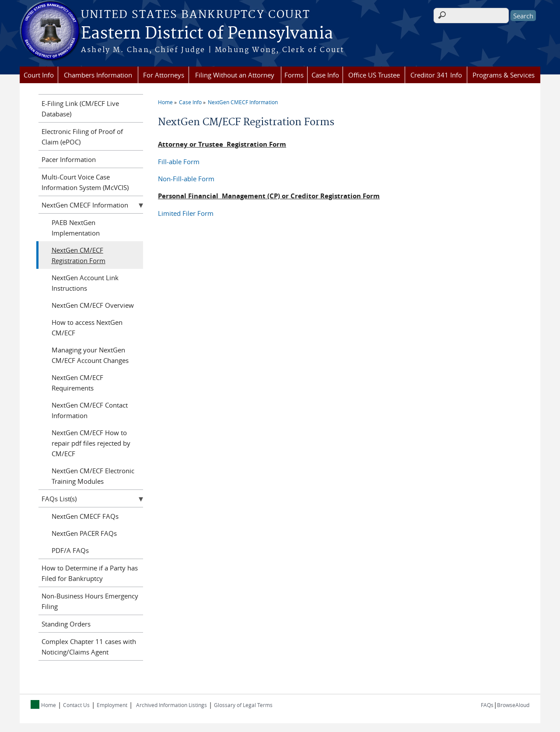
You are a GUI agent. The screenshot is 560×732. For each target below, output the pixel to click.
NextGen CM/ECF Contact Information (90, 410)
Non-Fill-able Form (186, 179)
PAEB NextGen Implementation (76, 228)
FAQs (487, 705)
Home (165, 102)
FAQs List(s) (59, 499)
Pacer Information (69, 159)
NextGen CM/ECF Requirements (77, 383)
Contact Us (76, 705)
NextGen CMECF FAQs (85, 516)
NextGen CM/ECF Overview (93, 305)
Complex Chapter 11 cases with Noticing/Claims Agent (89, 647)
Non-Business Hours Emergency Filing (90, 601)
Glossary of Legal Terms (243, 705)
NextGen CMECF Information (243, 102)
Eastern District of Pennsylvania (207, 34)
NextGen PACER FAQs (84, 533)
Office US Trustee (374, 75)
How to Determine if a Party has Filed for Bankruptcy (90, 573)
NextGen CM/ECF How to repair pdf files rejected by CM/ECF (91, 443)
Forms (294, 75)
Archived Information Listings (171, 705)
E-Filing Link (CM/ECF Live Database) (80, 109)
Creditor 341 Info (436, 75)
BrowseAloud (513, 705)
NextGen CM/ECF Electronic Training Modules (93, 476)
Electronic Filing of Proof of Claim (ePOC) (82, 137)
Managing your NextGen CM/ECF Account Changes (90, 355)
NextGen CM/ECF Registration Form (79, 255)
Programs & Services (504, 75)
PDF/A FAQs (70, 550)
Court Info (39, 75)
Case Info (325, 75)
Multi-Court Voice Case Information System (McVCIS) (85, 182)
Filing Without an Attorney (235, 75)
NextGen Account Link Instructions (85, 283)
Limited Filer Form (186, 213)
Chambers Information (98, 75)
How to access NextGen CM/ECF (87, 327)
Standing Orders (66, 624)
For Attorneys (164, 75)
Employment (112, 705)
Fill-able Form (179, 162)
